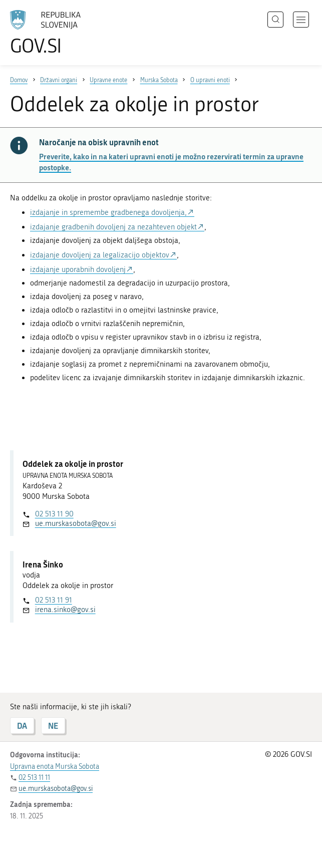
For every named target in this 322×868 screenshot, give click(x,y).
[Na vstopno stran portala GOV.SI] (60, 33)
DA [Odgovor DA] (22, 726)
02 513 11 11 (34, 778)
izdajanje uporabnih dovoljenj (78, 269)
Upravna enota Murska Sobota (55, 767)
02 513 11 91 (54, 600)
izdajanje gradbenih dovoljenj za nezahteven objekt (113, 227)
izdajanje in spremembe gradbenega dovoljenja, (108, 212)
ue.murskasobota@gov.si (76, 523)
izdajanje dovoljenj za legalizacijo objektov (100, 255)
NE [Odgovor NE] (53, 726)
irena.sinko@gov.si (65, 610)
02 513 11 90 (54, 514)
